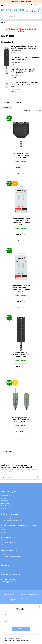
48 (36, 110)
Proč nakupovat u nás (8, 538)
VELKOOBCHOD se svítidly (10, 542)
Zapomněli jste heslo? (13, 639)
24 (32, 110)
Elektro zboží (9, 38)
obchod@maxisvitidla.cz (40, 5)
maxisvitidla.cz (13, 594)
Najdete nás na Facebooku (13, 557)
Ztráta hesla (5, 503)
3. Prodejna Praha (7, 523)
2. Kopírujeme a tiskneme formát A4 (13, 521)
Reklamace (5, 540)
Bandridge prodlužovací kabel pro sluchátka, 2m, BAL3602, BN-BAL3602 (21, 420)
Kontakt (4, 533)
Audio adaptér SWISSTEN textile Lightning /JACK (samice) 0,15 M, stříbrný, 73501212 (23, 71)
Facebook (7, 555)
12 (29, 110)
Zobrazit (21, 173)
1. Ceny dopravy (6, 518)
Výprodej (28, 2)
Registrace (5, 501)
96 (40, 110)
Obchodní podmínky (8, 535)
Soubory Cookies (7, 506)
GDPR (3, 530)
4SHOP (26, 600)
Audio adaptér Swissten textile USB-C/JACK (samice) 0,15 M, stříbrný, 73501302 (24, 84)
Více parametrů (7, 107)
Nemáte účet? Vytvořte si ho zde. (17, 640)
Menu (6, 23)
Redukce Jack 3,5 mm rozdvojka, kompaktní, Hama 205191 (21, 156)
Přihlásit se (5, 498)
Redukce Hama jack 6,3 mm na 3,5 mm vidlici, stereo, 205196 (21, 355)
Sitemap (4, 508)
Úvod (3, 38)
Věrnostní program (7, 545)
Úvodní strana (6, 496)
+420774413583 (36, 5)
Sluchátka (17, 38)
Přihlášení (21, 629)
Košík (39, 10)
